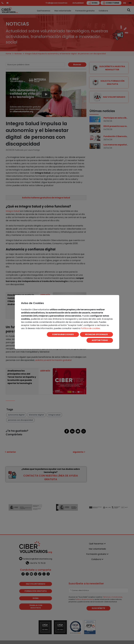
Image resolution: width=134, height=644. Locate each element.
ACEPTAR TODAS (100, 340)
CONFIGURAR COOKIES (63, 334)
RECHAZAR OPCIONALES (96, 334)
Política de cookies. (91, 328)
